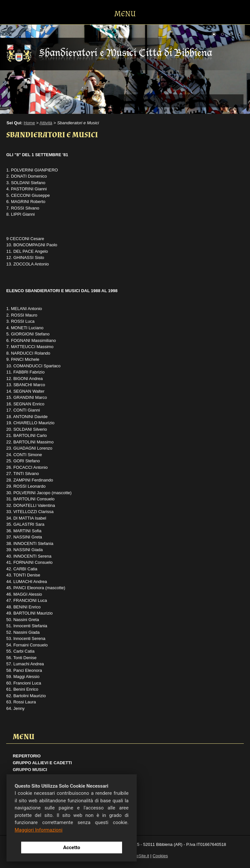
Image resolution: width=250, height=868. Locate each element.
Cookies (160, 856)
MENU (125, 14)
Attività (46, 123)
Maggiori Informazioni (39, 830)
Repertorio (27, 756)
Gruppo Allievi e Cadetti (42, 763)
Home (29, 123)
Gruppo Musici (30, 770)
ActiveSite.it (138, 856)
